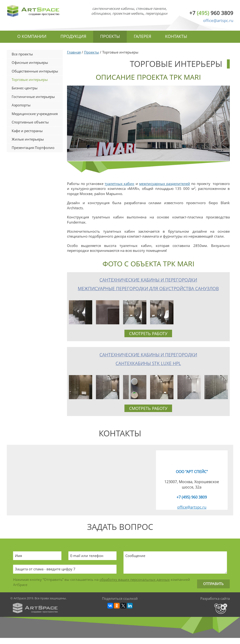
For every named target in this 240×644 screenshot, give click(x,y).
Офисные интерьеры (30, 62)
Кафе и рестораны (27, 131)
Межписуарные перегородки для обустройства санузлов (148, 289)
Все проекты (22, 54)
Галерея (142, 36)
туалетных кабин (119, 184)
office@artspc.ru (218, 20)
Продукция (73, 36)
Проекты (110, 36)
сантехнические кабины (113, 8)
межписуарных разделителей (165, 184)
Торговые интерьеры (30, 80)
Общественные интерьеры (35, 71)
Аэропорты (21, 105)
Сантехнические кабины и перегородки (148, 280)
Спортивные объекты (30, 122)
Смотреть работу (148, 333)
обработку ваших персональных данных (135, 579)
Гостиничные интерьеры (33, 97)
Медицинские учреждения (35, 114)
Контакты (176, 36)
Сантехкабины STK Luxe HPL (148, 363)
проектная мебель (128, 13)
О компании (32, 36)
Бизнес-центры (25, 88)
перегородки (156, 13)
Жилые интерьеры (28, 139)
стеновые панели (151, 8)
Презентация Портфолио (33, 148)
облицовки (101, 13)
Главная (74, 52)
